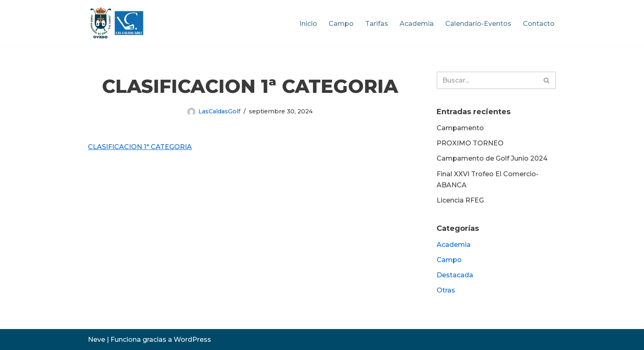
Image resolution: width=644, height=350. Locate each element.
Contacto (539, 24)
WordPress (192, 340)
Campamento (460, 128)
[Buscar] (487, 80)
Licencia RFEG (460, 200)
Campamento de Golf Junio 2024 (492, 158)
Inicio (308, 24)
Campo (341, 24)
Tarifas (377, 24)
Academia (417, 24)
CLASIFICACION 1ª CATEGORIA (140, 147)
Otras (446, 290)
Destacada (455, 275)
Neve (97, 340)
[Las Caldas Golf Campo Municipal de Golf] (117, 23)
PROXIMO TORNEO (470, 143)
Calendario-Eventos (478, 24)
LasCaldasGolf (219, 111)
